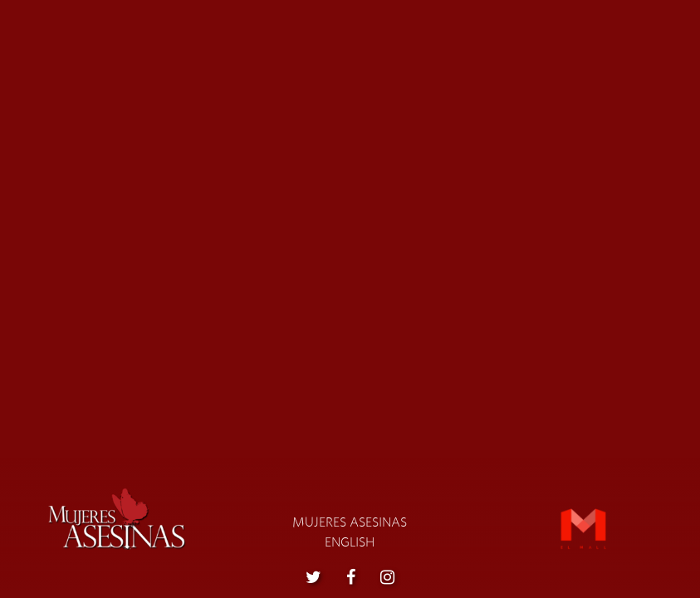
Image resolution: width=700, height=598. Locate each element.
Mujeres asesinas (350, 522)
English (350, 542)
